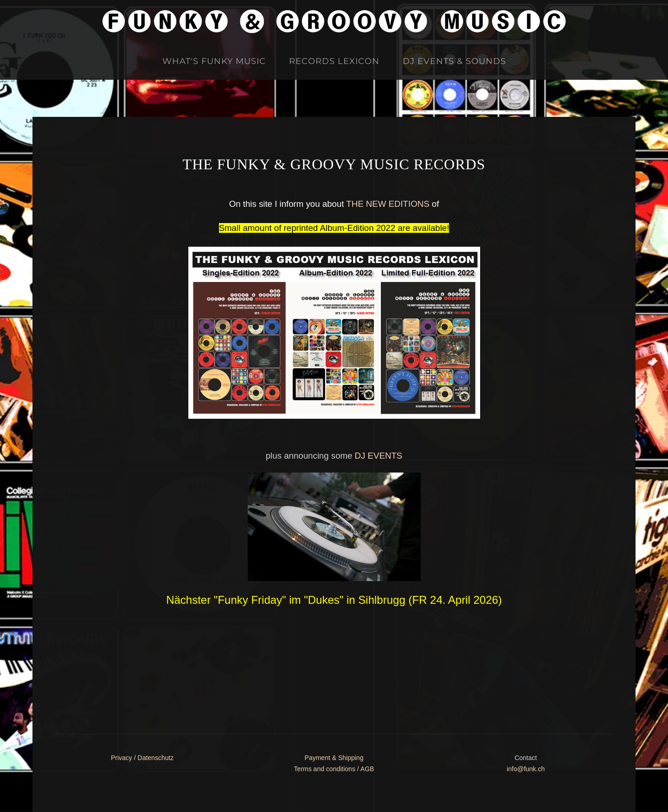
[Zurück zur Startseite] (334, 21)
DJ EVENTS (379, 456)
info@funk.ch (526, 769)
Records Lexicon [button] (334, 61)
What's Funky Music (214, 61)
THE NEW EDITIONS (388, 204)
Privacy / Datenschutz (142, 758)
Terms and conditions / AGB (334, 769)
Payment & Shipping (334, 758)
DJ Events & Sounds (454, 61)
